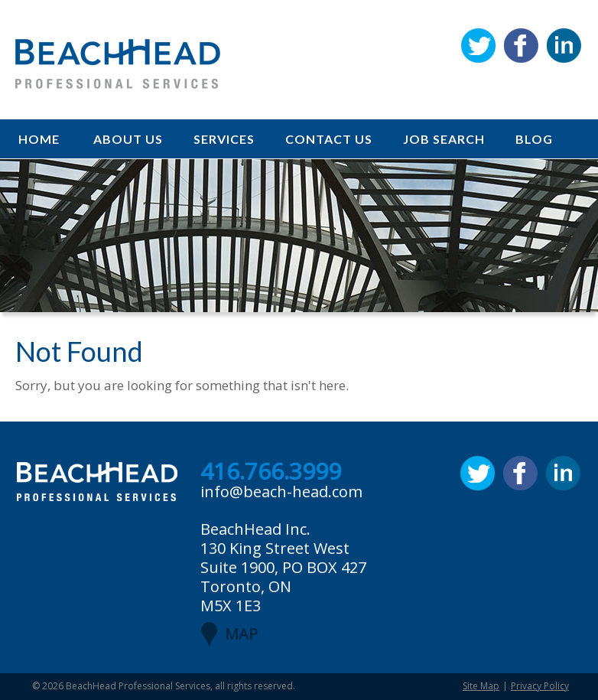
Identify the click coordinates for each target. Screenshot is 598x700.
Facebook (521, 46)
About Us (128, 139)
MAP (241, 634)
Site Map (481, 686)
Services (224, 139)
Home (39, 139)
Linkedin (564, 46)
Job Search (444, 139)
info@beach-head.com (281, 492)
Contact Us (329, 139)
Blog (534, 139)
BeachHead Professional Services (138, 686)
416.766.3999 (271, 472)
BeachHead (118, 64)
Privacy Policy (540, 686)
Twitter (478, 46)
